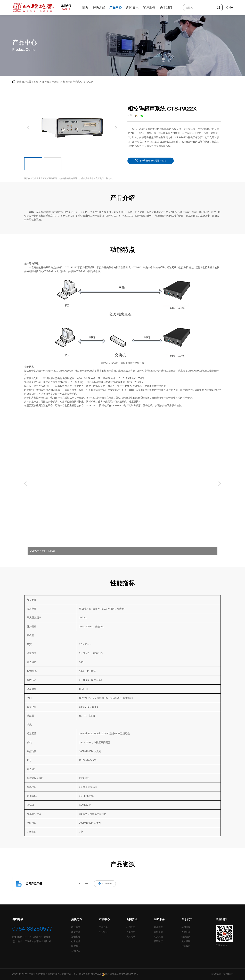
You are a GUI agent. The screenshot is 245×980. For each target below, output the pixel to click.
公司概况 (186, 927)
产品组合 (103, 932)
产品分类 (103, 927)
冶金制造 (76, 937)
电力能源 (76, 941)
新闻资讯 (132, 7)
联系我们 (186, 946)
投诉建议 (158, 941)
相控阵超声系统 (52, 81)
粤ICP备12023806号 (90, 974)
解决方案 (99, 7)
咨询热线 (18, 919)
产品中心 (116, 7)
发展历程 (186, 932)
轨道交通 (76, 932)
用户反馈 (158, 937)
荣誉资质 (186, 937)
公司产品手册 (34, 883)
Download (105, 883)
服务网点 (158, 927)
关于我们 (166, 7)
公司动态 (131, 927)
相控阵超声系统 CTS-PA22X (78, 81)
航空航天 (76, 946)
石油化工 (76, 951)
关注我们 (221, 919)
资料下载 (158, 932)
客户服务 (149, 7)
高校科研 (76, 927)
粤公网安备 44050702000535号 (120, 974)
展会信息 (131, 932)
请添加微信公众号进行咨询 (150, 161)
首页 (85, 7)
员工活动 (131, 937)
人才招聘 (186, 941)
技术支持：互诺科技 (222, 974)
